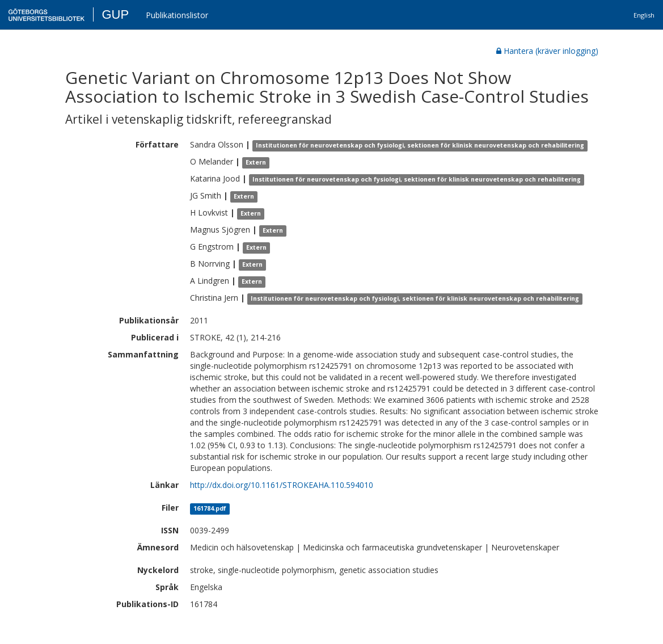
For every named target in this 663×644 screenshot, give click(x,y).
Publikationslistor (177, 15)
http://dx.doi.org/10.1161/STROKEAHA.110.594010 (282, 485)
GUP (115, 14)
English (644, 15)
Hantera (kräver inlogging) (547, 51)
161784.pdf (210, 508)
